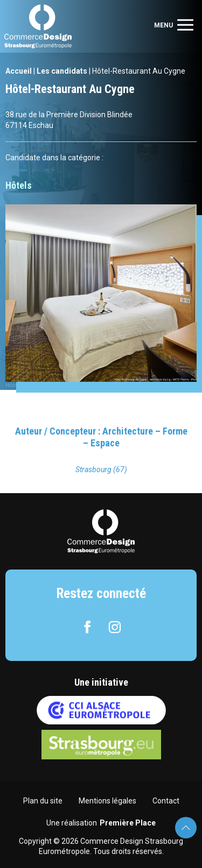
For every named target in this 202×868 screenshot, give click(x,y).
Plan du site (43, 801)
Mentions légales (107, 801)
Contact (166, 801)
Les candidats (62, 71)
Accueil (19, 71)
